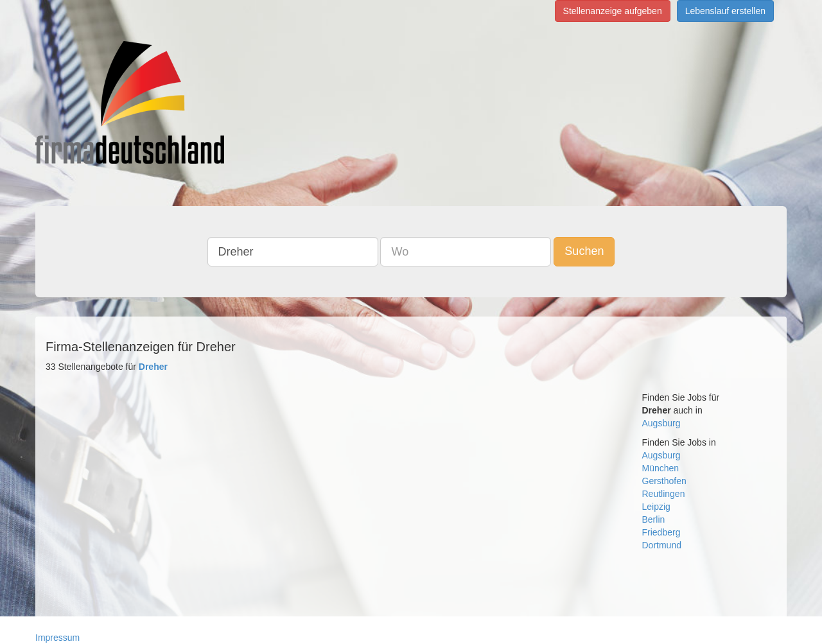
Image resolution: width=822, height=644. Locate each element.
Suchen (584, 251)
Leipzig (656, 507)
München (661, 468)
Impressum (57, 638)
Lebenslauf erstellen (725, 11)
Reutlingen (664, 494)
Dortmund (662, 545)
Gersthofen (664, 481)
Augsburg (661, 423)
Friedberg (661, 532)
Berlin (654, 519)
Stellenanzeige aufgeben (613, 11)
